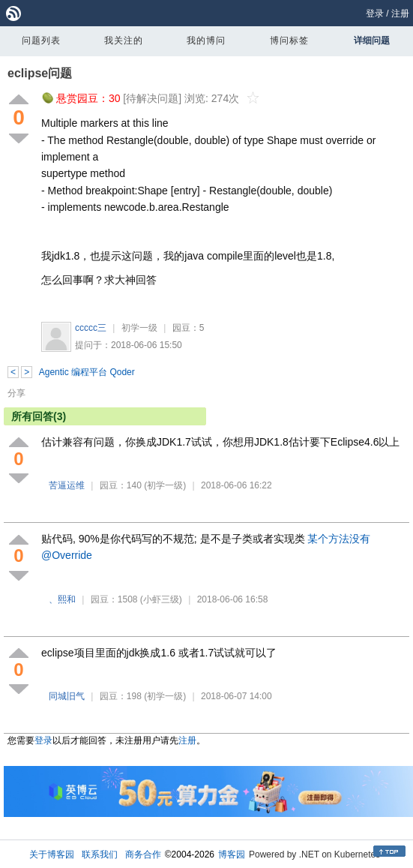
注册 (400, 14)
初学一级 (139, 328)
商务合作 (143, 854)
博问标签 (289, 41)
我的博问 (206, 41)
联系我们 (100, 854)
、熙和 (62, 599)
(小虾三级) (161, 599)
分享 (16, 393)
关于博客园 (52, 854)
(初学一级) (165, 485)
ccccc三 (91, 328)
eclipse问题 (40, 73)
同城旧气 (67, 696)
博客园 (232, 854)
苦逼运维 (67, 485)
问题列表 (41, 41)
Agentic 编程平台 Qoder (87, 372)
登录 (375, 14)
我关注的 (124, 41)
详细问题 (372, 41)
